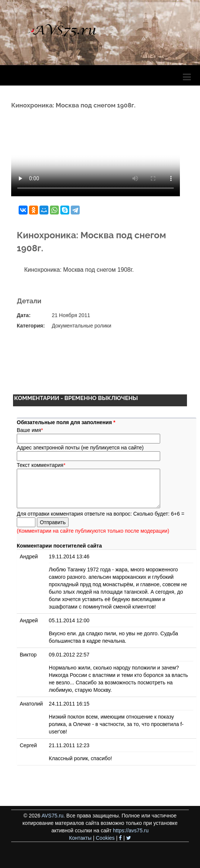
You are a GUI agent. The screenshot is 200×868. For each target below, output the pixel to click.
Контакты (80, 838)
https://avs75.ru (131, 830)
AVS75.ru (52, 816)
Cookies (105, 838)
